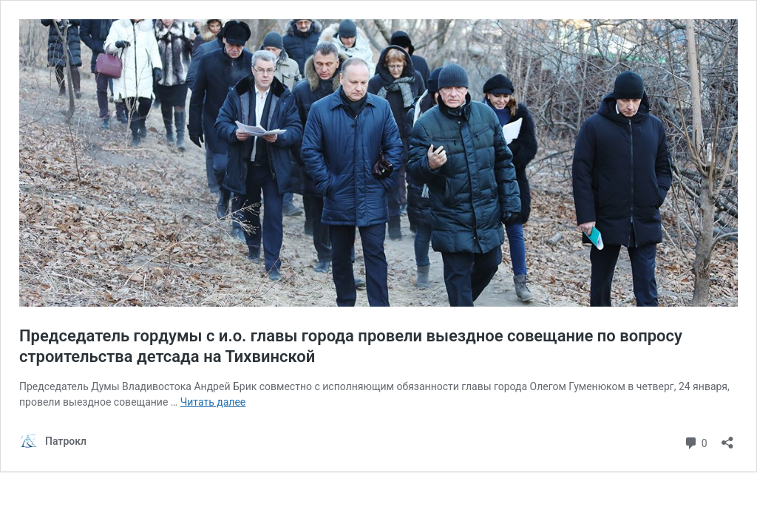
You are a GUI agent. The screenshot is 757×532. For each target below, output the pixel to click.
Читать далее (213, 402)
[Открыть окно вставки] (727, 438)
